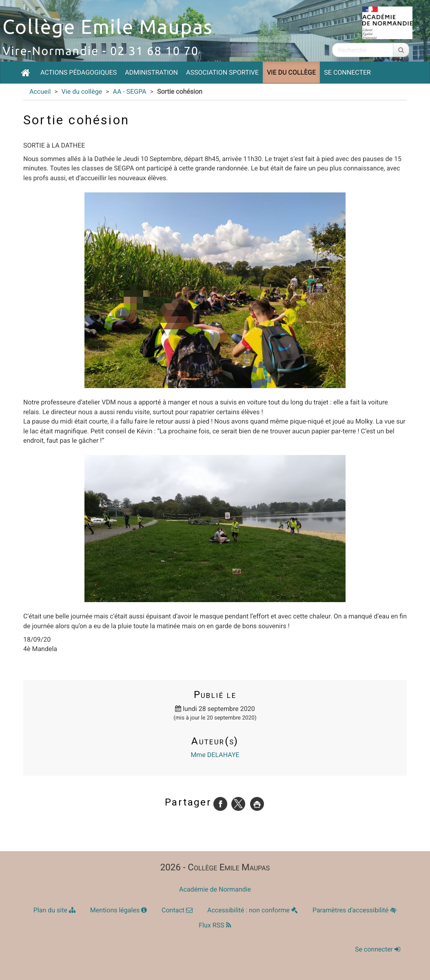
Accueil (40, 92)
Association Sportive (222, 72)
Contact (177, 910)
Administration (151, 72)
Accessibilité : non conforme (253, 910)
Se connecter (347, 72)
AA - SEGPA (129, 92)
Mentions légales (119, 910)
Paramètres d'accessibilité (355, 910)
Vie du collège (291, 72)
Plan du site (54, 910)
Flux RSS (215, 925)
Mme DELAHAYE (215, 755)
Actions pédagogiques (79, 72)
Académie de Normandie (215, 889)
